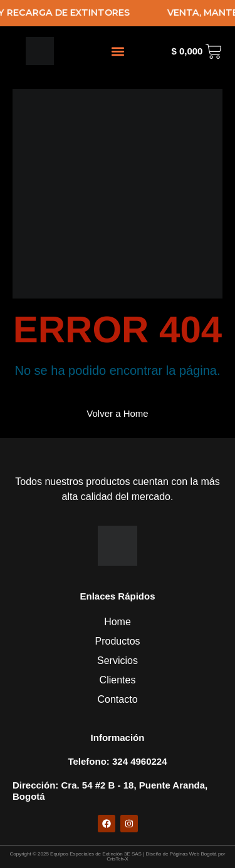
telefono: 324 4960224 (117, 761)
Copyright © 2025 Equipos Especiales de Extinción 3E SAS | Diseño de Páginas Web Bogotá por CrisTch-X (117, 856)
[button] (118, 51)
